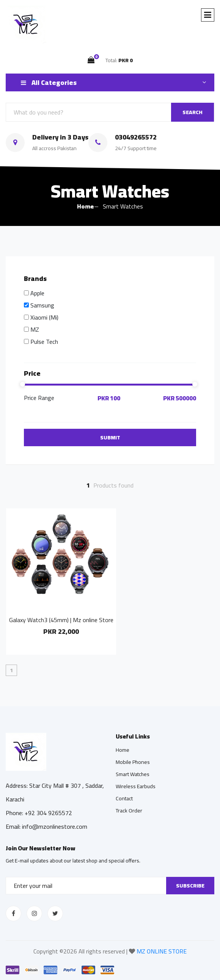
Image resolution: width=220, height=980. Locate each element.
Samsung (42, 305)
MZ (35, 329)
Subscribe (190, 886)
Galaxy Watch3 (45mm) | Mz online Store (61, 620)
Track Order (129, 811)
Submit (110, 437)
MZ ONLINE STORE (162, 951)
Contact (124, 798)
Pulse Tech (44, 342)
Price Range (39, 398)
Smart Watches (133, 774)
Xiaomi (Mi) (44, 317)
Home (85, 206)
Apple (37, 293)
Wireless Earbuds (136, 786)
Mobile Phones (133, 762)
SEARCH (192, 112)
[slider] (110, 385)
